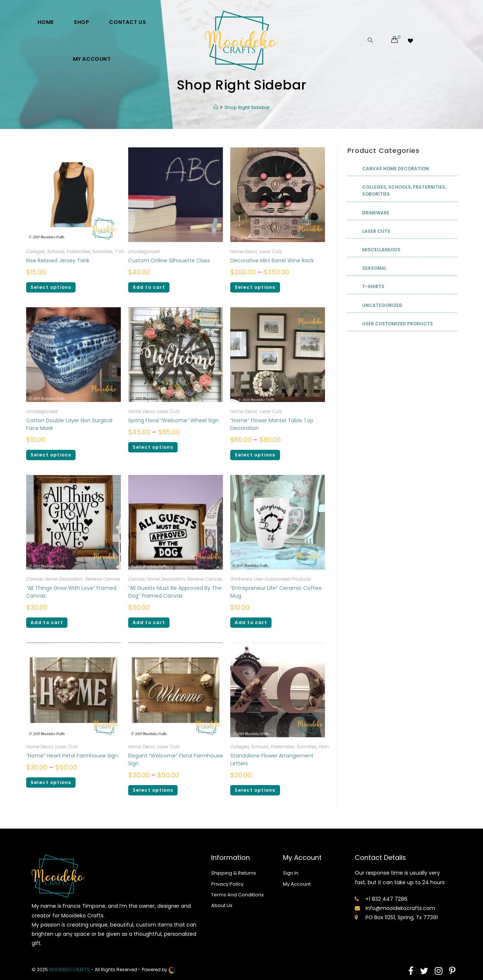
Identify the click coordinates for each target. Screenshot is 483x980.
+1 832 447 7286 (386, 899)
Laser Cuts (271, 251)
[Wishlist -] (411, 41)
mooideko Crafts (69, 970)
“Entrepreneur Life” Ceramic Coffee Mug (276, 592)
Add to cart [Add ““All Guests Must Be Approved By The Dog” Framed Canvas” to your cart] (149, 622)
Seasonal (374, 268)
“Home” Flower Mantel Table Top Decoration (272, 424)
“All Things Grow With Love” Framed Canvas (71, 592)
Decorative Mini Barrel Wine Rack (272, 260)
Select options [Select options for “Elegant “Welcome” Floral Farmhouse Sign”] (153, 790)
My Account (297, 884)
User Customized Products (282, 579)
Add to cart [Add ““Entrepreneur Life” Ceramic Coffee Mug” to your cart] (251, 622)
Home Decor (244, 251)
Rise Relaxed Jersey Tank (58, 260)
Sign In (291, 873)
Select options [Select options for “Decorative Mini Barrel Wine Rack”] (255, 287)
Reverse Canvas (103, 579)
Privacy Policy (227, 884)
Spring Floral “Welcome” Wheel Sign (174, 420)
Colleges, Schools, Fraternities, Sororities (69, 251)
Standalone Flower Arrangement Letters (272, 759)
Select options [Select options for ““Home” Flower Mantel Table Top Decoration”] (255, 455)
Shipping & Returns (234, 873)
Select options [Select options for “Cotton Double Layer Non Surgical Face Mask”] (51, 455)
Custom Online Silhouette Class (169, 260)
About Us (222, 905)
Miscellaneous (381, 250)
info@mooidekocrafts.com (400, 908)
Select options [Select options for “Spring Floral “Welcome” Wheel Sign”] (153, 447)
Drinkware (241, 579)
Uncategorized (144, 251)
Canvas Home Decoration (55, 579)
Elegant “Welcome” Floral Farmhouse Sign (176, 759)
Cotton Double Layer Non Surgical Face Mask (69, 424)
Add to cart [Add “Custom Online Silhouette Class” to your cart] (149, 287)
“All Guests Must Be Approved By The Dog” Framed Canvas (175, 592)
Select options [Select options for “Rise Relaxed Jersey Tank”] (51, 287)
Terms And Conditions (237, 895)
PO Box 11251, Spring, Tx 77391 (402, 917)
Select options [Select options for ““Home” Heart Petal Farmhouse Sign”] (51, 782)
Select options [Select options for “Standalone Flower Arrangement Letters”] (255, 790)
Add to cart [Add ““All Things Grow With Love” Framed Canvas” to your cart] (47, 622)
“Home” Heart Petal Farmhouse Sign (72, 756)
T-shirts (122, 251)
